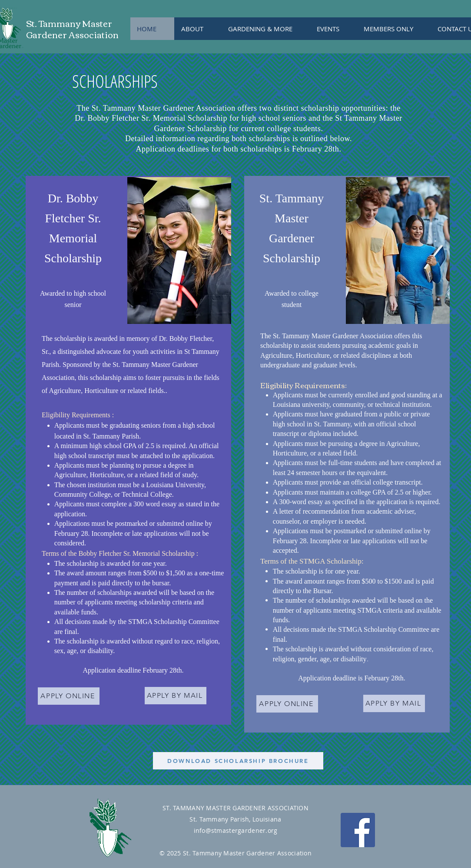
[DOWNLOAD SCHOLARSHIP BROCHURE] (238, 761)
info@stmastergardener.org (236, 830)
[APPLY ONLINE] (69, 696)
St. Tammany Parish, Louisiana (235, 819)
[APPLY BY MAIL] (176, 696)
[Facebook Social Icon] (358, 830)
